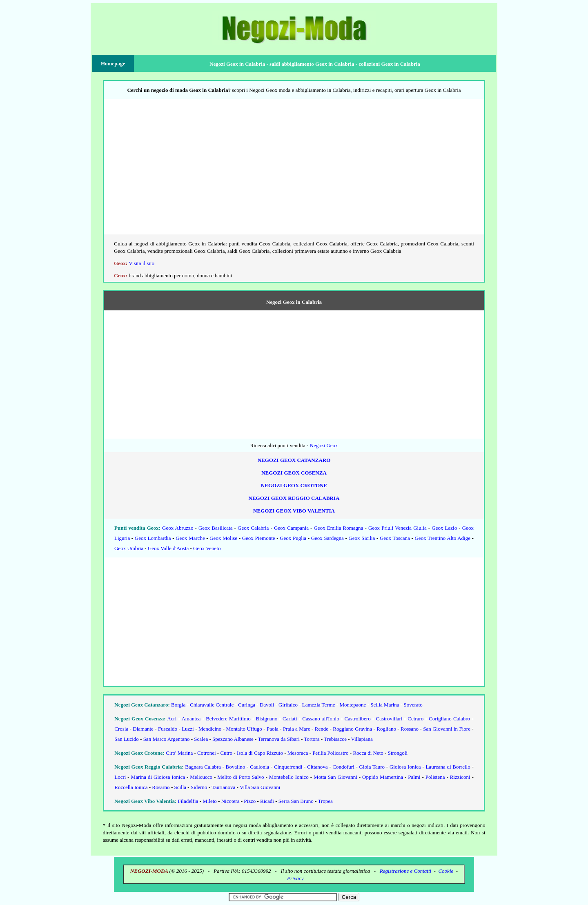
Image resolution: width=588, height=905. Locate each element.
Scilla (180, 787)
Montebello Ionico (289, 777)
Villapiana (362, 739)
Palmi (414, 777)
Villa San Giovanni (260, 787)
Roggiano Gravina (352, 729)
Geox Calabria (253, 528)
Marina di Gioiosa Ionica (158, 777)
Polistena (435, 777)
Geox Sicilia (362, 538)
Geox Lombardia (153, 538)
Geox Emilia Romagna (338, 528)
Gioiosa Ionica (405, 767)
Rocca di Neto (368, 753)
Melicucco (201, 777)
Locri (120, 777)
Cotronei (207, 753)
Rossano (410, 729)
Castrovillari (389, 719)
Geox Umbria (129, 548)
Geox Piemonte (259, 538)
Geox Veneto (207, 548)
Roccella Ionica (131, 787)
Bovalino (236, 767)
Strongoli (398, 753)
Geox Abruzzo (178, 528)
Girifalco (288, 705)
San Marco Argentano (167, 739)
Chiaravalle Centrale (212, 705)
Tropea (325, 801)
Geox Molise (223, 538)
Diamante (143, 729)
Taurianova (223, 787)
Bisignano (267, 719)
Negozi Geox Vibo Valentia (294, 511)
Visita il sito (141, 263)
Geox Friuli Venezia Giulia (398, 528)
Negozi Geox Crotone (294, 485)
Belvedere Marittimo (228, 719)
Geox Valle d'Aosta (168, 548)
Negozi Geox (324, 445)
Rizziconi (460, 777)
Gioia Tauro (372, 767)
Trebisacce (335, 739)
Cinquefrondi (288, 767)
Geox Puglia (293, 538)
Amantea (191, 719)
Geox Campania (291, 528)
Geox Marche (190, 538)
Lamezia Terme (319, 705)
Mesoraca (298, 753)
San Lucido (127, 739)
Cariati (290, 719)
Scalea (201, 739)
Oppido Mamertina (383, 777)
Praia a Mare (297, 729)
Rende (322, 729)
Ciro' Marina (179, 753)
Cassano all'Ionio (321, 719)
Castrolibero (357, 719)
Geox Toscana (395, 538)
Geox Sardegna (327, 538)
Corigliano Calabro (449, 719)
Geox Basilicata (216, 528)
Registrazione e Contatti (405, 871)
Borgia (178, 705)
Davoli (267, 705)
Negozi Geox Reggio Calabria (294, 498)
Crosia (121, 729)
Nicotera (231, 801)
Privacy (295, 878)
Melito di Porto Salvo (241, 777)
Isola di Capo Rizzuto (260, 753)
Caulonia (259, 767)
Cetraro (415, 719)
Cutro (226, 753)
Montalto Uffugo (244, 729)
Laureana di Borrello (448, 767)
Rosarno (161, 787)
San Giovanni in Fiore (447, 729)
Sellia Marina (385, 705)
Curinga (247, 705)
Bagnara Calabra (203, 767)
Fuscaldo (168, 729)
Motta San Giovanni (335, 777)
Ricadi (267, 801)
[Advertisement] (294, 170)
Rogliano (386, 729)
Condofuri (343, 767)
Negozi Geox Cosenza (294, 473)
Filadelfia (188, 801)
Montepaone (353, 705)
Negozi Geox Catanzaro (294, 460)
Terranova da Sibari (278, 739)
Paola (273, 729)
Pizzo (250, 801)
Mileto (210, 801)
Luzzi (188, 729)
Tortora (312, 739)
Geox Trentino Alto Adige (442, 538)
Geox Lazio (444, 528)
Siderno (199, 787)
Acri (172, 719)
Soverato (413, 705)
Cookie (446, 871)
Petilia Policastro (330, 753)
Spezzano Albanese (233, 739)
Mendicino (210, 729)
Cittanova (317, 767)
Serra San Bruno (296, 801)
